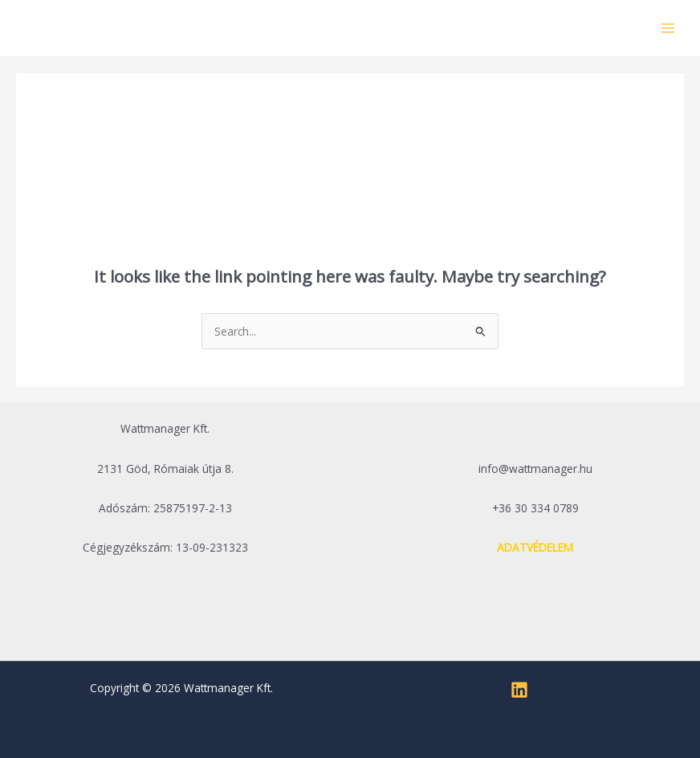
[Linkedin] (519, 690)
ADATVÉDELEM (535, 547)
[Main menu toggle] (668, 28)
